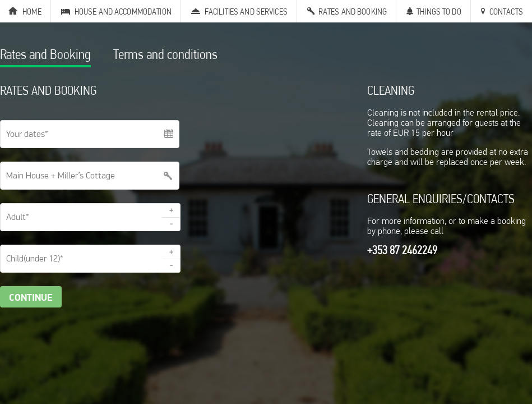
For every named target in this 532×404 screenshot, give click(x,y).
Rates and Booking (353, 12)
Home (32, 12)
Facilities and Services (246, 12)
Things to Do (439, 12)
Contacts (506, 12)
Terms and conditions (165, 56)
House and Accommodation (123, 12)
